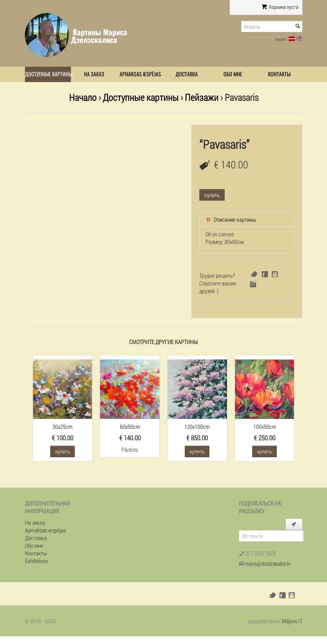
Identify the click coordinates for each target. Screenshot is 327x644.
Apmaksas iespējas (140, 74)
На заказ (94, 74)
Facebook (265, 274)
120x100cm (197, 427)
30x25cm (62, 427)
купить (212, 195)
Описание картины (231, 219)
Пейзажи (202, 97)
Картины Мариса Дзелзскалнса (99, 36)
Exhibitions (36, 561)
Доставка (187, 74)
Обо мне (233, 74)
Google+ (253, 284)
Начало (83, 97)
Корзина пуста (280, 7)
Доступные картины (48, 74)
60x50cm (130, 427)
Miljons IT (292, 621)
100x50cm (265, 427)
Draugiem (275, 274)
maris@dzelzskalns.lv (268, 563)
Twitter (254, 274)
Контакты (279, 74)
